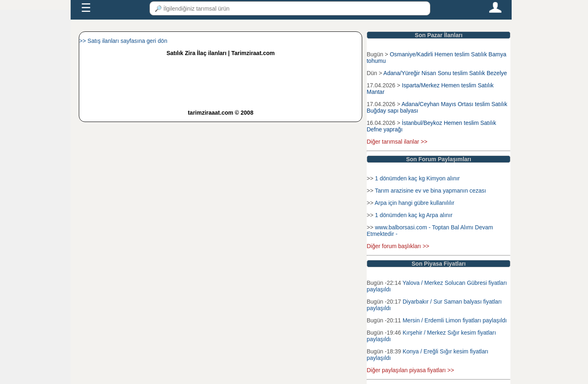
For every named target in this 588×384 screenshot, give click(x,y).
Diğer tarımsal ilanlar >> (397, 142)
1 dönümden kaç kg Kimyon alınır (417, 178)
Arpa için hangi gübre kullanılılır (414, 203)
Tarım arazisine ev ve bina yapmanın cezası (430, 191)
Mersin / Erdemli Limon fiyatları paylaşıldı (455, 320)
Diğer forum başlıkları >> (398, 246)
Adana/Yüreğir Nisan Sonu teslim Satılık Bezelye (445, 73)
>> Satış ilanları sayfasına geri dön (123, 41)
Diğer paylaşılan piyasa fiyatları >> (410, 370)
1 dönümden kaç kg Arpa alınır (414, 215)
